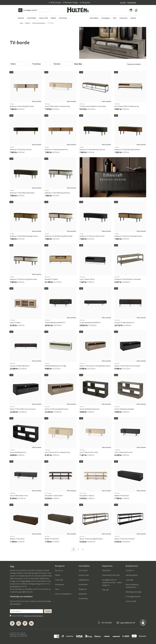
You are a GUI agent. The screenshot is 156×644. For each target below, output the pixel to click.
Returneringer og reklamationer (132, 586)
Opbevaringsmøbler (39, 23)
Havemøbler (60, 584)
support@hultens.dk (25, 592)
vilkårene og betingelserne (33, 616)
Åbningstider (132, 2)
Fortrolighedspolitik (133, 596)
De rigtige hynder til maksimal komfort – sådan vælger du (112, 582)
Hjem (21, 23)
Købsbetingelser (132, 575)
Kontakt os (130, 570)
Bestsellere (106, 570)
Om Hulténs (83, 570)
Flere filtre (78, 64)
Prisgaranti (83, 589)
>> (83, 549)
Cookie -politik (131, 601)
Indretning (59, 580)
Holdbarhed (83, 584)
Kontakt (123, 2)
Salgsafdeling (84, 580)
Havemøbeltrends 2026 (111, 575)
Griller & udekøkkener (63, 594)
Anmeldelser (83, 598)
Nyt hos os (59, 570)
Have (57, 589)
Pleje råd (105, 590)
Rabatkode (83, 594)
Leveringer (130, 580)
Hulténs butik (84, 575)
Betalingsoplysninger (134, 592)
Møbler (28, 23)
